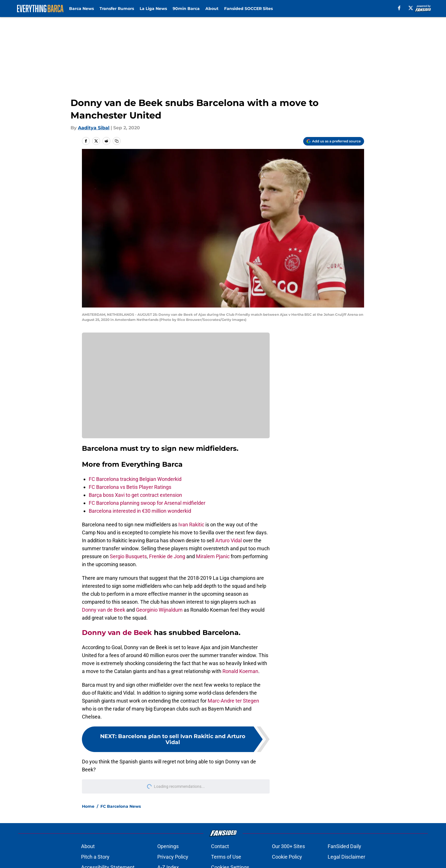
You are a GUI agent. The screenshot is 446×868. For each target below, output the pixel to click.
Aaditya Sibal (94, 128)
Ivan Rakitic (191, 525)
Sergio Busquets (128, 556)
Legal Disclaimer (346, 857)
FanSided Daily (344, 846)
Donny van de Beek (104, 610)
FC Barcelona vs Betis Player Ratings (130, 487)
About (212, 9)
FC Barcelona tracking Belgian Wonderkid (135, 479)
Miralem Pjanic (213, 556)
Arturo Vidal (229, 540)
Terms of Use (226, 857)
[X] (411, 8)
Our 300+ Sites (288, 846)
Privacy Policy (173, 857)
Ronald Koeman (240, 671)
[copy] (117, 141)
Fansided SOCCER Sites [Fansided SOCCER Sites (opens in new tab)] (248, 9)
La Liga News (153, 9)
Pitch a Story (95, 857)
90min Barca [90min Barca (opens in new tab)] (186, 9)
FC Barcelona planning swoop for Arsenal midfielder (147, 503)
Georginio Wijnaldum (159, 610)
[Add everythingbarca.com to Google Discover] (334, 141)
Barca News (81, 9)
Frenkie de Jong (167, 556)
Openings (168, 846)
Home (88, 806)
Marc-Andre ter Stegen (233, 701)
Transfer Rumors (117, 9)
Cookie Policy (287, 857)
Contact (220, 846)
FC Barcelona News (121, 806)
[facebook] (399, 8)
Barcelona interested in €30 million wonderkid (140, 511)
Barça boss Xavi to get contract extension (135, 495)
